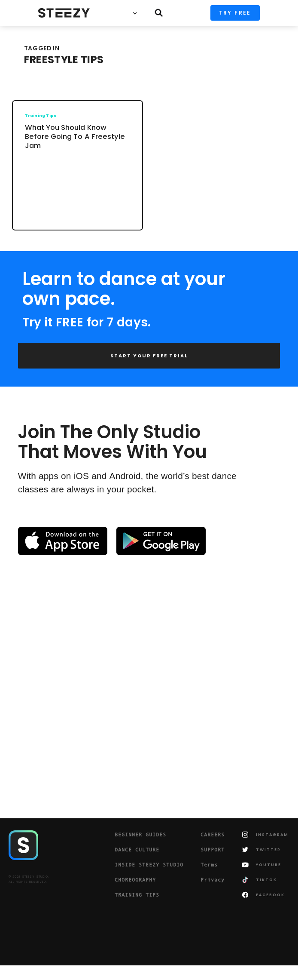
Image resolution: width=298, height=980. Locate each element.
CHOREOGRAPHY (135, 880)
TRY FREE (235, 13)
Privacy (213, 880)
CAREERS (213, 835)
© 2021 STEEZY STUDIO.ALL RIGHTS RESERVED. (29, 879)
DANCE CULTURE (137, 850)
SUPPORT (213, 850)
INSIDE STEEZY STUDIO (149, 865)
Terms (209, 865)
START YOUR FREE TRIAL (149, 356)
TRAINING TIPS (137, 895)
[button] (137, 13)
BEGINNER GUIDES (140, 835)
